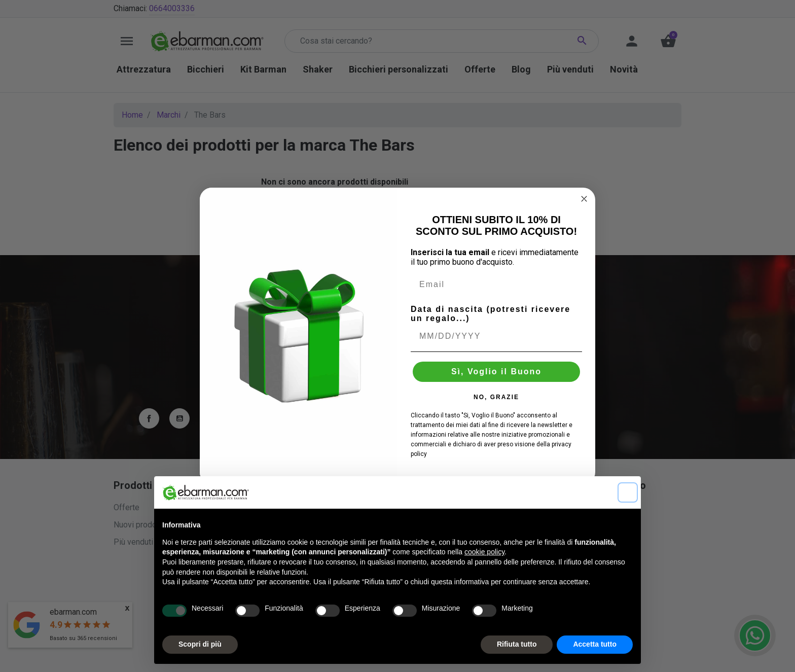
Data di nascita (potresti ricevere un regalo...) (491, 314)
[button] (628, 492)
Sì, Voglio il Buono (496, 372)
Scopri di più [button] (200, 644)
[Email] (496, 285)
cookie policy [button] (484, 552)
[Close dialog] (584, 199)
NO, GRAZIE (496, 397)
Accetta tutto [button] (595, 644)
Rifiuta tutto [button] (517, 644)
